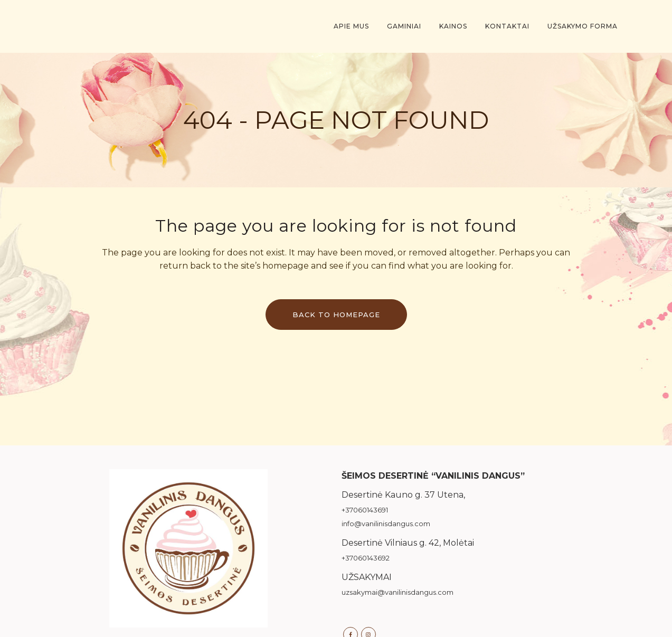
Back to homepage (336, 315)
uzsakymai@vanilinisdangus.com (397, 592)
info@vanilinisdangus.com (386, 524)
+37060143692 (366, 558)
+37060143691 (365, 510)
